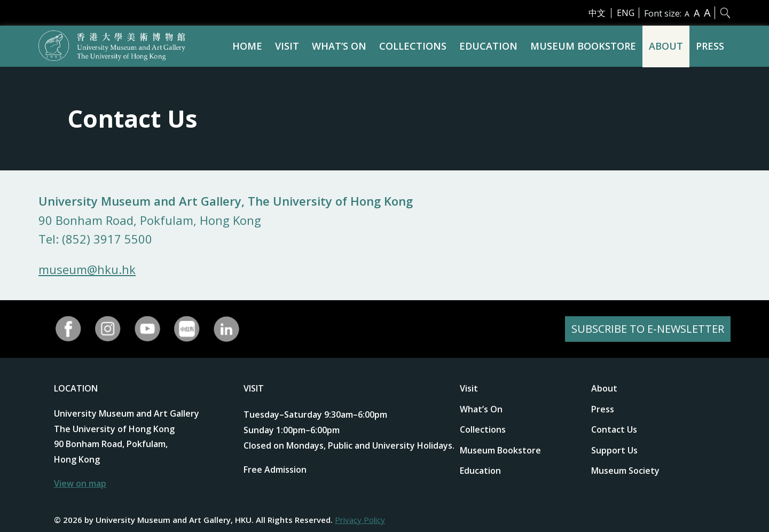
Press (710, 46)
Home (247, 46)
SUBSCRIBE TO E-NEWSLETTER (648, 329)
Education (488, 46)
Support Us (614, 450)
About (666, 46)
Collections (413, 46)
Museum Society (625, 471)
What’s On (339, 46)
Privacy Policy (360, 520)
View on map (80, 483)
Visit (287, 46)
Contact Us (614, 429)
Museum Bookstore (583, 46)
